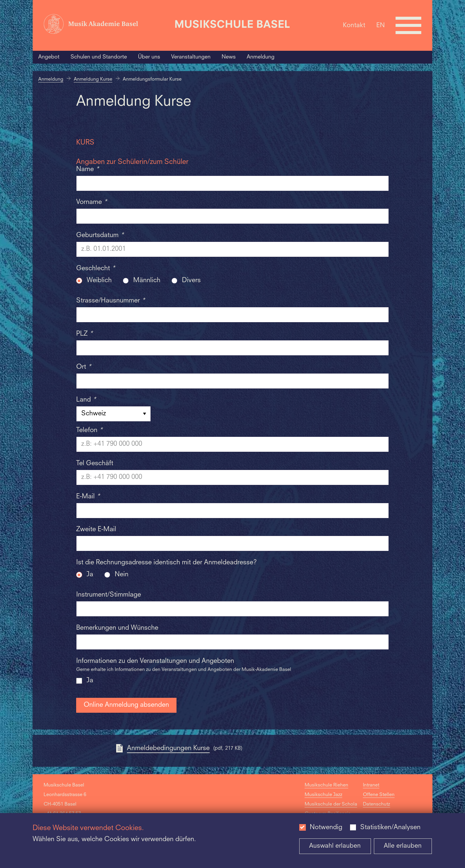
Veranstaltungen (191, 57)
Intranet (371, 785)
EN (380, 25)
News (229, 57)
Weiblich (99, 281)
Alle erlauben (403, 846)
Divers (191, 281)
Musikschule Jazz (323, 795)
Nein (122, 575)
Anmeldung (261, 57)
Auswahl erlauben (335, 846)
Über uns (149, 57)
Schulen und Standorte (99, 57)
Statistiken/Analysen (390, 828)
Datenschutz (376, 804)
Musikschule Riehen (326, 785)
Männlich (147, 281)
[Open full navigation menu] (409, 25)
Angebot (49, 57)
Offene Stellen (379, 795)
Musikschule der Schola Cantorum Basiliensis (331, 809)
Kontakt (354, 25)
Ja (90, 575)
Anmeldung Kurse (93, 79)
